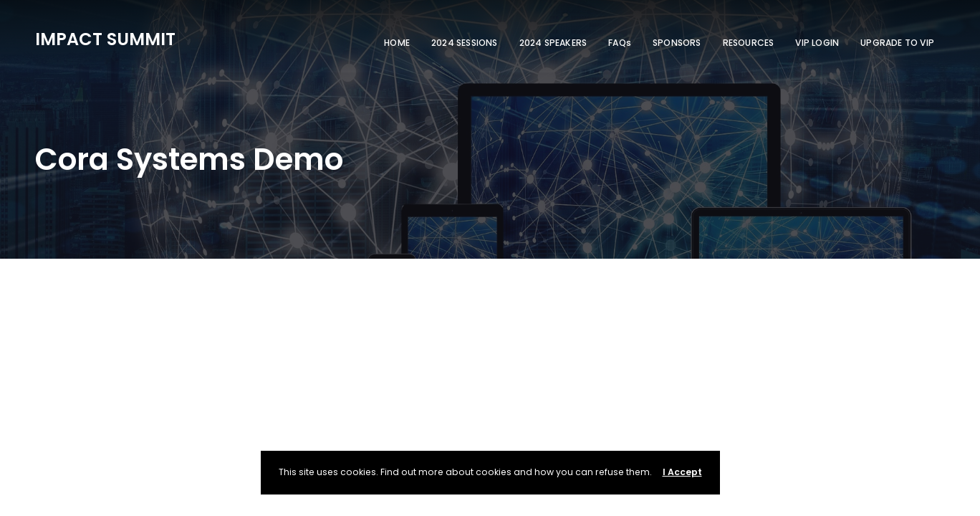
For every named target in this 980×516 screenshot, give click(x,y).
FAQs (620, 43)
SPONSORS (677, 43)
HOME (397, 43)
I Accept (682, 472)
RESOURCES (749, 43)
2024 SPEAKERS (553, 43)
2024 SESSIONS (465, 43)
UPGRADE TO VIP (897, 43)
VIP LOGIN (817, 43)
